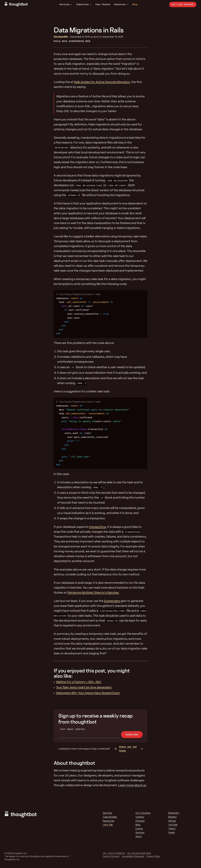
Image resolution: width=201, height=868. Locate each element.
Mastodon (174, 813)
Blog (135, 4)
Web (88, 41)
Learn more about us (132, 785)
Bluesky (172, 817)
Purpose (140, 821)
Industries (84, 4)
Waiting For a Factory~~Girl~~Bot (79, 682)
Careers (140, 817)
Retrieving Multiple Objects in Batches (93, 593)
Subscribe (132, 734)
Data (65, 41)
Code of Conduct (111, 857)
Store (139, 837)
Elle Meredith (61, 37)
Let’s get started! (183, 4)
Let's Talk (108, 825)
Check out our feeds (126, 749)
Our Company (143, 813)
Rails (57, 41)
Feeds (172, 833)
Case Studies (103, 4)
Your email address (73, 729)
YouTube (173, 825)
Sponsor (140, 833)
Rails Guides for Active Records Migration (102, 82)
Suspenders (76, 41)
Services (66, 4)
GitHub (172, 821)
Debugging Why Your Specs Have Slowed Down (88, 693)
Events (139, 829)
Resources (121, 4)
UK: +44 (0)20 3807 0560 (139, 853)
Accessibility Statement (133, 857)
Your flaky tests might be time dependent (84, 688)
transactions (97, 527)
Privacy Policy (153, 857)
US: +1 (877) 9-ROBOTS (114, 853)
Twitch (172, 829)
